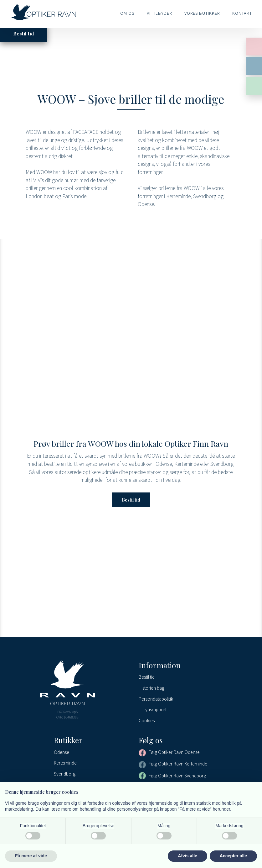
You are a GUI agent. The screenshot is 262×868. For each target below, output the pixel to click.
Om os (127, 13)
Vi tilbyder (159, 13)
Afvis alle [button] (187, 856)
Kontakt (242, 13)
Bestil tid (131, 500)
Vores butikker (202, 13)
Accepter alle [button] (233, 856)
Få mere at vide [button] (31, 856)
